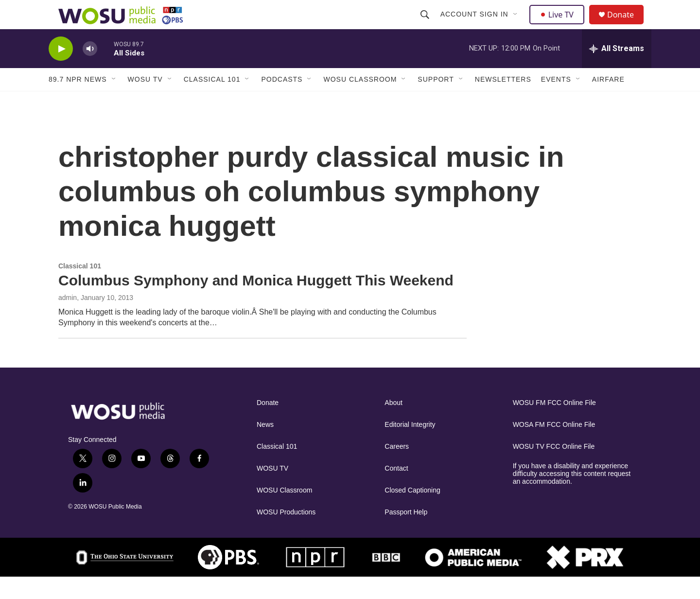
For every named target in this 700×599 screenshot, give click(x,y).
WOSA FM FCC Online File (554, 447)
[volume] (90, 71)
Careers (397, 468)
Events (556, 101)
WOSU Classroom (360, 101)
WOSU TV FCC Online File (554, 468)
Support (436, 101)
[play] (61, 71)
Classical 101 (212, 101)
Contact (396, 490)
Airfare (608, 101)
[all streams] (617, 70)
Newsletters (503, 101)
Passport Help (406, 534)
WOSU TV (145, 101)
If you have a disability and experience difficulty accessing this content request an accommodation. (572, 496)
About (394, 425)
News (265, 447)
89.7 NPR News (78, 101)
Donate (627, 26)
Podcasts (282, 101)
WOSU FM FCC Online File (554, 425)
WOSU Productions (286, 534)
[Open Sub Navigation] (517, 25)
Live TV (560, 25)
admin (68, 319)
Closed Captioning (412, 512)
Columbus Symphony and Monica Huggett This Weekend (256, 302)
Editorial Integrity (410, 447)
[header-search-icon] (426, 25)
